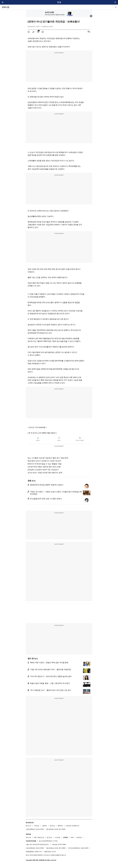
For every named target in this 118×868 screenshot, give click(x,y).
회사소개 (28, 826)
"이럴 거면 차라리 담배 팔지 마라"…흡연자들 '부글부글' (51, 669)
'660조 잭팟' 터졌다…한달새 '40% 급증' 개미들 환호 (49, 663)
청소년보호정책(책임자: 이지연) (48, 841)
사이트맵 (57, 837)
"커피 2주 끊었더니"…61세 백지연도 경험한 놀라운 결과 (51, 676)
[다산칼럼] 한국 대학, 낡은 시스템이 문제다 (46, 499)
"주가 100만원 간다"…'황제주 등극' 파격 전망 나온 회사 (50, 690)
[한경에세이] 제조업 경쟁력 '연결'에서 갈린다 (47, 485)
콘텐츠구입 (41, 837)
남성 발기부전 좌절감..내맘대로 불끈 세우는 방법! (44, 467)
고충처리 (44, 826)
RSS (72, 837)
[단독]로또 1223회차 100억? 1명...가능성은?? (43, 470)
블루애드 (60, 826)
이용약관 (79, 837)
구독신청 (36, 826)
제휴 (35, 837)
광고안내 (52, 826)
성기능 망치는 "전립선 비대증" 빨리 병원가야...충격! (45, 473)
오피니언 (6, 7)
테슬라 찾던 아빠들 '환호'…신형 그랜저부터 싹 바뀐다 (50, 683)
